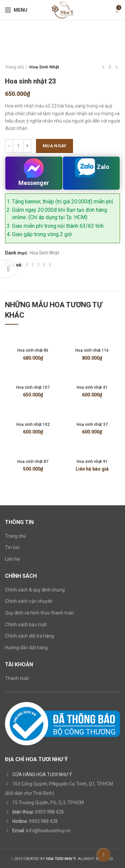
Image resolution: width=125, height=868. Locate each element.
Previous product (103, 67)
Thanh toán (17, 678)
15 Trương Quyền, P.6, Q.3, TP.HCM (48, 803)
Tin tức (12, 547)
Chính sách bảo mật (26, 625)
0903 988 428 (49, 812)
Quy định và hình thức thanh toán (39, 613)
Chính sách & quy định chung (35, 590)
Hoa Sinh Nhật (44, 67)
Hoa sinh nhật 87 (33, 462)
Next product (117, 67)
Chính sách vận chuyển (29, 601)
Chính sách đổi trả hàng (29, 636)
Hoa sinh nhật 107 (33, 387)
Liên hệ (12, 559)
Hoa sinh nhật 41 (92, 387)
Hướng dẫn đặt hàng (26, 648)
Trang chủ (14, 67)
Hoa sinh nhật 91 (92, 462)
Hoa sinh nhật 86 (33, 350)
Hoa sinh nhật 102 (33, 424)
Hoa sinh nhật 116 (92, 350)
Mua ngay (54, 146)
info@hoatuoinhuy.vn (48, 831)
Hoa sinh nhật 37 (92, 424)
